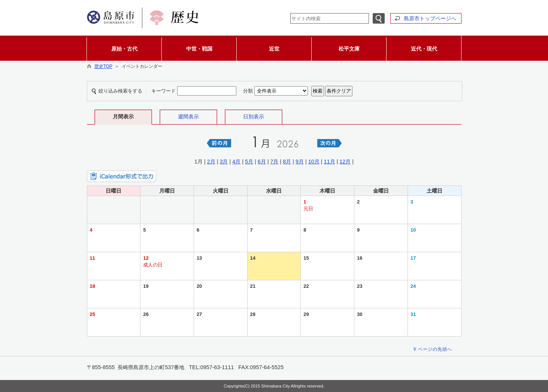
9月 (300, 162)
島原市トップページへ (430, 18)
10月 (314, 162)
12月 (345, 162)
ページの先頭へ (435, 349)
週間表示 (188, 117)
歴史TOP (103, 66)
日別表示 (254, 117)
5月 (249, 162)
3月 (224, 162)
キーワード (164, 91)
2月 (211, 162)
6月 (262, 162)
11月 (330, 162)
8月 (287, 162)
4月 (236, 162)
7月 (274, 162)
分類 (248, 91)
